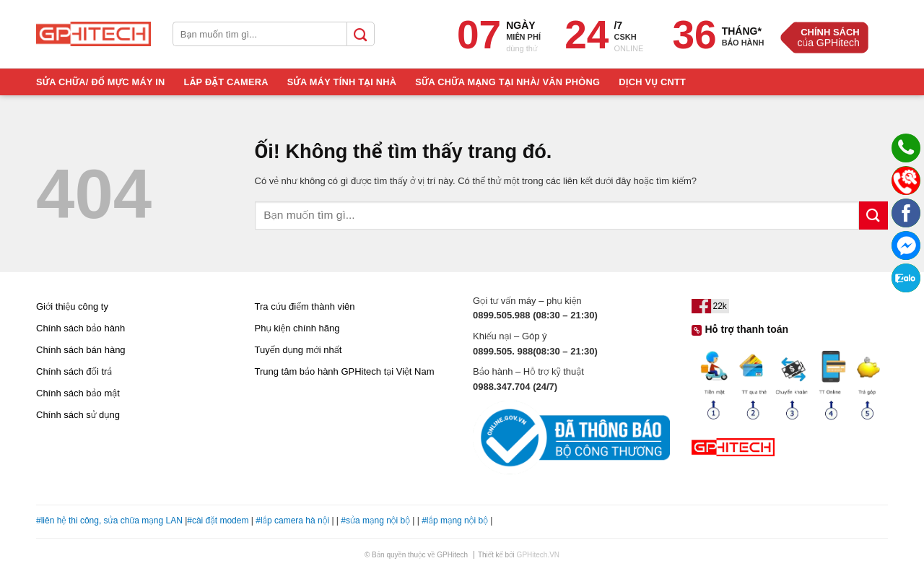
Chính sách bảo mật (78, 393)
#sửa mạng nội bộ (375, 521)
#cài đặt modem (218, 521)
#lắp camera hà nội (292, 521)
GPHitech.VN (538, 555)
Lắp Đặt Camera (226, 82)
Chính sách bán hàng (81, 350)
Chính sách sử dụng (78, 415)
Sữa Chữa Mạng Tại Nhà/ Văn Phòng (507, 82)
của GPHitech (828, 43)
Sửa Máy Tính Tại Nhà (342, 82)
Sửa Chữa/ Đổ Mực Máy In (101, 82)
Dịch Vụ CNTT (652, 82)
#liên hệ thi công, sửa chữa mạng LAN (109, 521)
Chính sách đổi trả (74, 371)
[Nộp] (873, 215)
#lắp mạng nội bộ (455, 521)
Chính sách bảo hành (80, 328)
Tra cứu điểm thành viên (305, 306)
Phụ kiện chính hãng (297, 328)
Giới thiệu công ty (72, 306)
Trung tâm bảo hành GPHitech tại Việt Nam (345, 371)
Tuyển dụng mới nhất (298, 350)
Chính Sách (830, 32)
